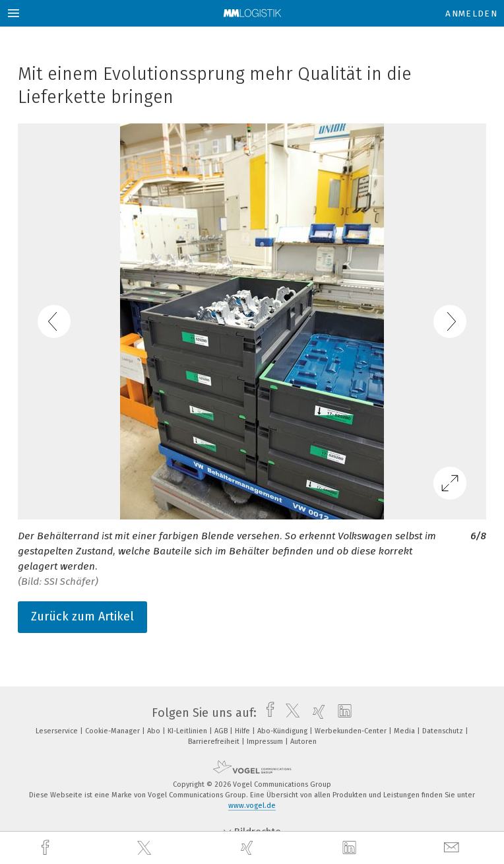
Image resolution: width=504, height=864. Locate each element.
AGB (222, 731)
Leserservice (58, 731)
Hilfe (243, 731)
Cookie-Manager (113, 731)
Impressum (266, 742)
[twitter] (146, 848)
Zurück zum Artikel (82, 616)
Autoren (303, 742)
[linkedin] (351, 848)
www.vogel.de (252, 806)
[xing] (249, 848)
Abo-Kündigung (283, 731)
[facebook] (47, 848)
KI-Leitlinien (188, 731)
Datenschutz (444, 731)
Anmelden (471, 14)
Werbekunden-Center (352, 731)
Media (405, 731)
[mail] (453, 848)
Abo (155, 731)
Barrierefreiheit (215, 742)
